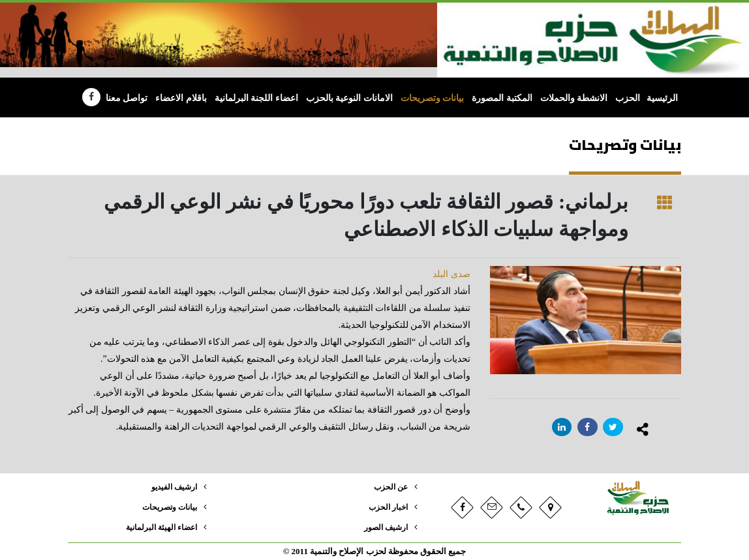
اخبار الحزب (387, 507)
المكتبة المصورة (502, 98)
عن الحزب (390, 487)
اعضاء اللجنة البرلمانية (256, 98)
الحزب (628, 98)
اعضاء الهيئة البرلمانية (159, 527)
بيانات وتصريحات (433, 98)
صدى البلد (451, 274)
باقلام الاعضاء (181, 98)
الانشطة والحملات (574, 98)
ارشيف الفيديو (172, 487)
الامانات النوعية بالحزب (349, 98)
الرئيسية (662, 98)
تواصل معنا (127, 98)
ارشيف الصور (384, 527)
